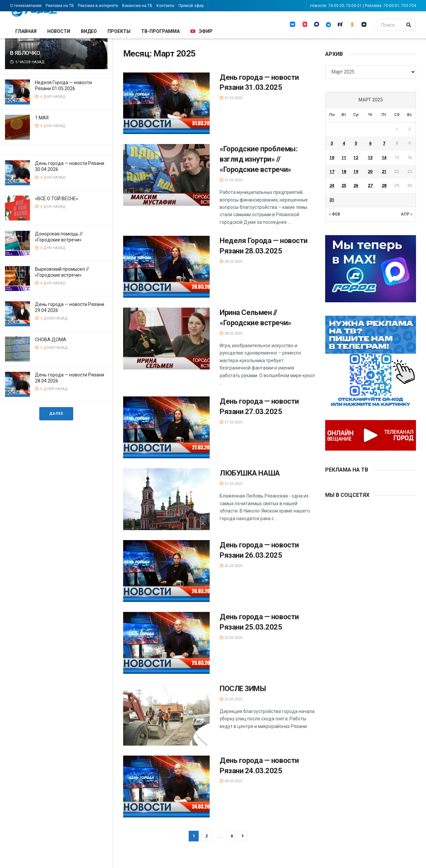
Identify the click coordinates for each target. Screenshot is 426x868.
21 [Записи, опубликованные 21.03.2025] (384, 171)
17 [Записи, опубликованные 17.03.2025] (332, 171)
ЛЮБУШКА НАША (250, 473)
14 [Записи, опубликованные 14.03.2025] (384, 157)
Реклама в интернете (98, 6)
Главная (26, 31)
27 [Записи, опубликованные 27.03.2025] (370, 185)
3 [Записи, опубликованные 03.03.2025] (332, 143)
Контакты (165, 6)
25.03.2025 (231, 638)
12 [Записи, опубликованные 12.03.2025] (356, 157)
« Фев (334, 214)
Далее (56, 414)
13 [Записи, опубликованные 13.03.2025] (370, 157)
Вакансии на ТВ (137, 6)
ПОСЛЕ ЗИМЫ (244, 689)
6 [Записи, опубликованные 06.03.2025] (370, 143)
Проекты (119, 31)
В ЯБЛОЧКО (25, 53)
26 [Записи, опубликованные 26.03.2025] (356, 185)
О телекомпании (26, 6)
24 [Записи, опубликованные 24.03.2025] (332, 185)
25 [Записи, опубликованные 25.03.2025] (344, 185)
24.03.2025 (231, 781)
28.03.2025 (231, 262)
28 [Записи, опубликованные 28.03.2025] (384, 185)
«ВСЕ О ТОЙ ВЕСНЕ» (57, 199)
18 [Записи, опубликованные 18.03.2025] (344, 171)
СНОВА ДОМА (51, 340)
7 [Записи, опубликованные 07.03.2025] (384, 143)
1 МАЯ (42, 118)
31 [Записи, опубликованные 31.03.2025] (332, 200)
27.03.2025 (231, 422)
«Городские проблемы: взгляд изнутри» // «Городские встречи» (258, 159)
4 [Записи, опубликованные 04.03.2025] (344, 143)
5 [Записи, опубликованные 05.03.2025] (356, 143)
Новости (59, 31)
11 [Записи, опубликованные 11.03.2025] (344, 157)
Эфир (202, 31)
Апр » (407, 214)
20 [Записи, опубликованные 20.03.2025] (370, 171)
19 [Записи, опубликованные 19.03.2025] (356, 171)
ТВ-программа (160, 31)
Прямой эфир (191, 6)
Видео (89, 31)
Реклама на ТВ (60, 6)
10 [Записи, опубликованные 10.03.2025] (332, 157)
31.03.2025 (231, 98)
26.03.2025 (231, 566)
